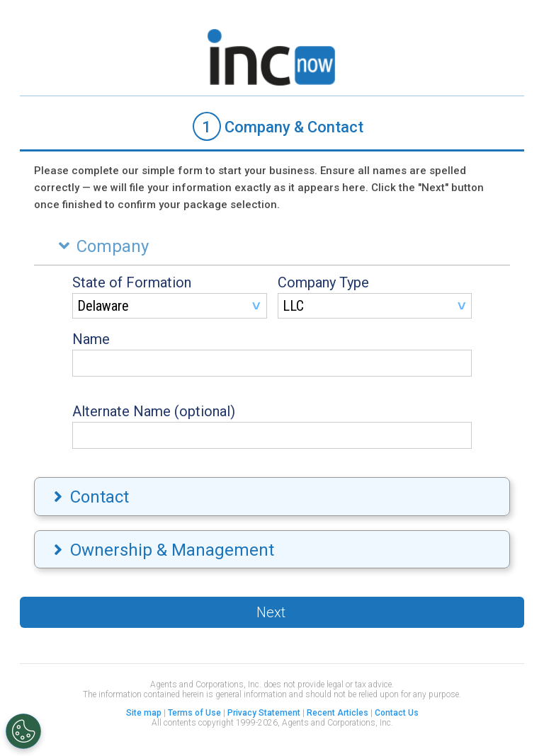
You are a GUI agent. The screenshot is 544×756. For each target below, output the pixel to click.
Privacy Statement (264, 713)
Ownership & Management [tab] (162, 550)
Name (91, 339)
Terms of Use (194, 713)
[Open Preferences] (23, 731)
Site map (144, 713)
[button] (272, 612)
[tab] (272, 127)
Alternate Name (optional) (154, 411)
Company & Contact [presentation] (278, 126)
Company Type (323, 282)
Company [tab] (100, 246)
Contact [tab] (90, 497)
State (132, 282)
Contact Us (397, 713)
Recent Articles (338, 713)
